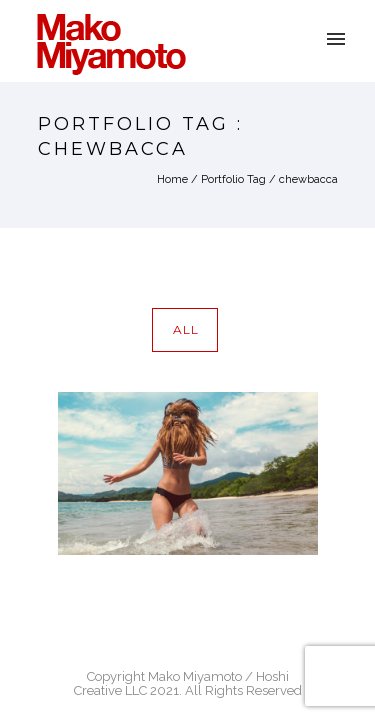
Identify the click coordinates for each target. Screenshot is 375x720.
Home (172, 179)
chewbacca (308, 179)
